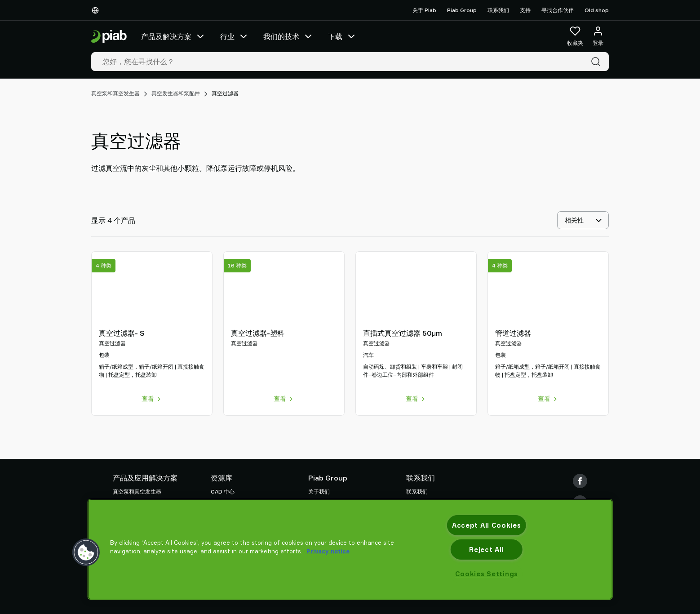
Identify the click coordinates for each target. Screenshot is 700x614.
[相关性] (583, 220)
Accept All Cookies (487, 525)
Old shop (597, 10)
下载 (342, 36)
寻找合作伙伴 (558, 10)
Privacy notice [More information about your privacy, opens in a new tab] (328, 551)
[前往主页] (109, 37)
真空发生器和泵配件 (176, 93)
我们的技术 (288, 36)
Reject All (486, 549)
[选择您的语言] (97, 10)
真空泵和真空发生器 (115, 93)
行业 (235, 36)
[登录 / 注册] (598, 36)
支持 (525, 10)
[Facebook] (580, 481)
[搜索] (598, 62)
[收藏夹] (575, 36)
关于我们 (319, 492)
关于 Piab (424, 10)
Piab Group (462, 10)
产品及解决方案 (173, 36)
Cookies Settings (487, 574)
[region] (350, 549)
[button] (86, 552)
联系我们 (498, 10)
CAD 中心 (223, 492)
